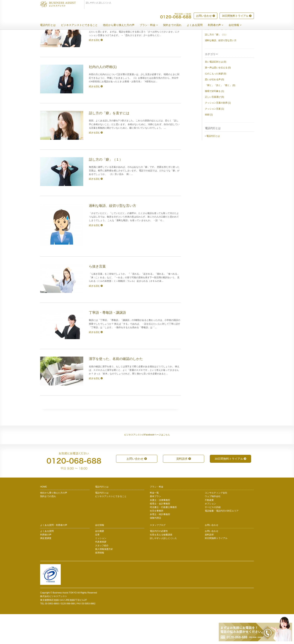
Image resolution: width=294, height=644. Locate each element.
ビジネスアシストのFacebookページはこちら (147, 465)
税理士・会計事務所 (160, 534)
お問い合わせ (205, 16)
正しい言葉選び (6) (214, 127)
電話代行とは (51, 25)
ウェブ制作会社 (213, 526)
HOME (43, 517)
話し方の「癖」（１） (216, 64)
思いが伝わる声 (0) (214, 109)
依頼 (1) (209, 144)
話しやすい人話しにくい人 (163, 568)
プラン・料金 (152, 25)
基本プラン (155, 526)
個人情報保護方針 (104, 579)
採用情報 (100, 583)
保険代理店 (155, 548)
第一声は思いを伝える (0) (218, 98)
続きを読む (96, 70)
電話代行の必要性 (159, 561)
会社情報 (238, 25)
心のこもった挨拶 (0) (216, 104)
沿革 (97, 565)
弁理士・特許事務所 (160, 544)
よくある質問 (197, 25)
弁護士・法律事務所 (160, 530)
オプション (210, 534)
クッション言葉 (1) (214, 139)
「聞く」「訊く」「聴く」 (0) (220, 115)
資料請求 (183, 489)
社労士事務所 (157, 541)
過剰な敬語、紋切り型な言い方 (221, 70)
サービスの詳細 (213, 537)
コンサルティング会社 (216, 523)
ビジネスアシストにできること (82, 25)
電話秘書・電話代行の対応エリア (222, 541)
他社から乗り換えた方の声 (121, 25)
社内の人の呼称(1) (214, 53)
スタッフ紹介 (102, 575)
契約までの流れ (175, 25)
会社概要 (100, 561)
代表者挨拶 (101, 572)
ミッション (101, 568)
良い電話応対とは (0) (216, 92)
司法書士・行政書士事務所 (163, 537)
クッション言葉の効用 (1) (218, 133)
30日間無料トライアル (237, 16)
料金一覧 (154, 523)
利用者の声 (218, 25)
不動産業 (209, 530)
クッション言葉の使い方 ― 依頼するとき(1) (227, 47)
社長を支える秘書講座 (161, 565)
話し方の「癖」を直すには (218, 59)
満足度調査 (46, 568)
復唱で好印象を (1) (214, 121)
